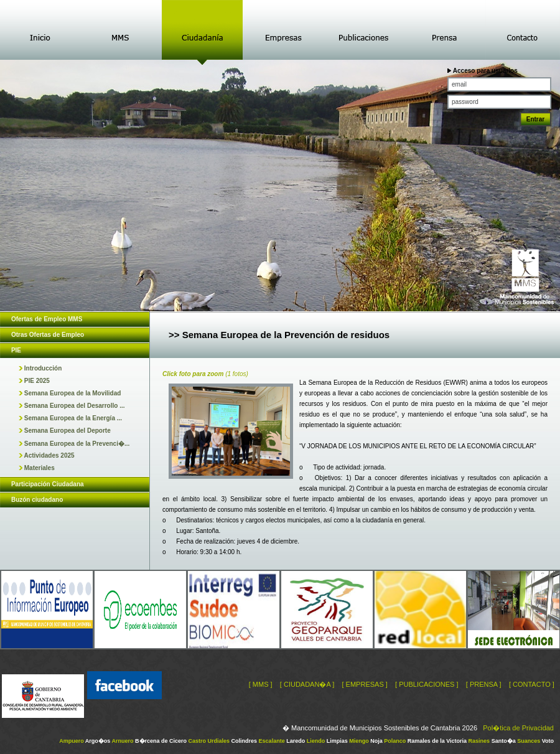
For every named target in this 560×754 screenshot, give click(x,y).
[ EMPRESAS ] (364, 684)
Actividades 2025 (47, 455)
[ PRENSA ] (484, 684)
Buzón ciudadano (37, 500)
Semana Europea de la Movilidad (70, 393)
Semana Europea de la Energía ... (70, 418)
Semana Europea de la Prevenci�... (74, 444)
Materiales (37, 468)
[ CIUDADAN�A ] (307, 684)
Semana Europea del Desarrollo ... (72, 406)
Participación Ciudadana (48, 484)
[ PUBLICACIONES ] (427, 684)
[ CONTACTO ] (532, 684)
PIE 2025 (34, 381)
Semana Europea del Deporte (65, 431)
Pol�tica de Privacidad (518, 728)
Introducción (40, 368)
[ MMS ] (261, 684)
